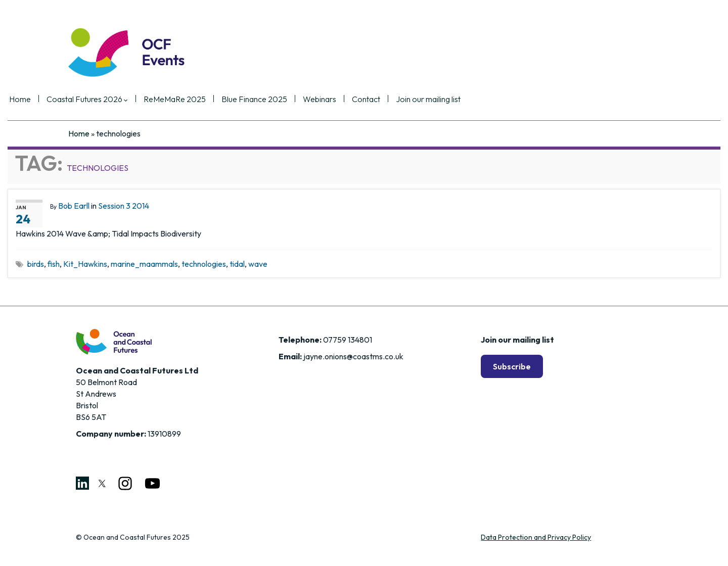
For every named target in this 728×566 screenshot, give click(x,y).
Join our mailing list (487, 100)
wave (258, 264)
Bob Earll (74, 206)
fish (54, 264)
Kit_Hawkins (85, 264)
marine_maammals (144, 264)
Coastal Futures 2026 (146, 100)
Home (79, 100)
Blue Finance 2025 (313, 100)
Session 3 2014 (124, 206)
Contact (425, 100)
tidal (237, 264)
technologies (204, 264)
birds (36, 264)
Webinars (379, 100)
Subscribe (512, 366)
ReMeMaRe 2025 (234, 100)
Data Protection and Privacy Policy (536, 537)
